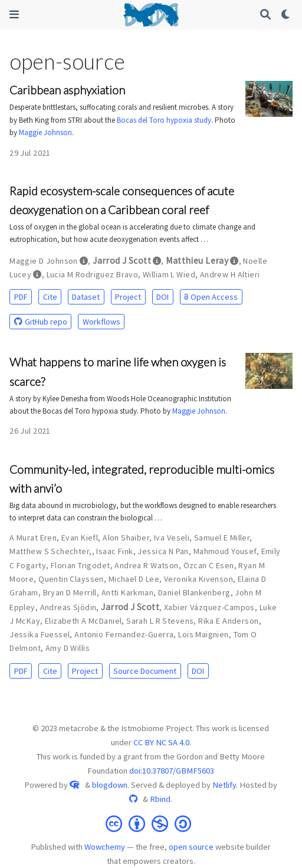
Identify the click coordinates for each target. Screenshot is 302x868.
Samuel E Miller (222, 538)
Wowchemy (105, 847)
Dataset (86, 297)
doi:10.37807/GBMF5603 (172, 771)
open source (191, 847)
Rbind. (161, 799)
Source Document (145, 671)
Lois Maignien (203, 634)
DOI (163, 297)
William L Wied (169, 274)
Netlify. (225, 785)
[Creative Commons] (151, 823)
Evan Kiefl (80, 538)
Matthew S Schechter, (50, 551)
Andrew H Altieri (230, 274)
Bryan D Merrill (70, 592)
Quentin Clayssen (71, 579)
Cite (50, 297)
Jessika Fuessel (40, 634)
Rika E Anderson (228, 621)
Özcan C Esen (209, 565)
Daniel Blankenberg (194, 592)
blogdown (110, 785)
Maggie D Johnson (44, 261)
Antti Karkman (127, 592)
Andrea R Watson (146, 565)
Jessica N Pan (163, 551)
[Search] (266, 15)
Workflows (101, 322)
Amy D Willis (68, 648)
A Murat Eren (33, 538)
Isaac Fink (114, 551)
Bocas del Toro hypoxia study (164, 120)
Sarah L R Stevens (160, 621)
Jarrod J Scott (122, 261)
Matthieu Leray (197, 261)
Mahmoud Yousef (225, 551)
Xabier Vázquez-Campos (209, 607)
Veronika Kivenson (198, 579)
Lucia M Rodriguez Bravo (93, 274)
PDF (21, 297)
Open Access (211, 297)
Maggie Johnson (45, 132)
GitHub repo (41, 322)
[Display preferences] (286, 15)
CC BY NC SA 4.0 (161, 742)
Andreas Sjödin (68, 607)
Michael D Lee (134, 579)
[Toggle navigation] (14, 14)
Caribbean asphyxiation (67, 90)
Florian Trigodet (81, 565)
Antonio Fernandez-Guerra (124, 634)
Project (128, 297)
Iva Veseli (172, 538)
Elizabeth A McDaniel (83, 621)
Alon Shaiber (126, 538)
